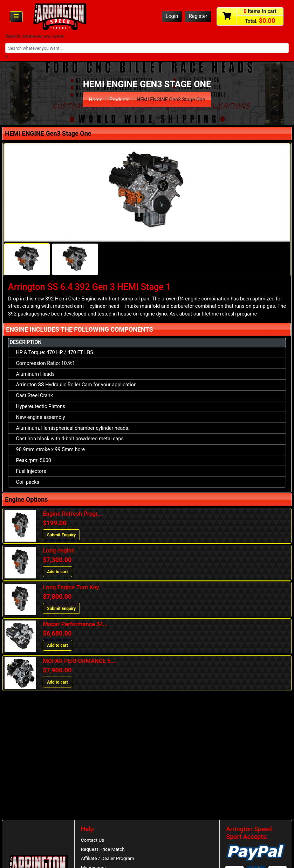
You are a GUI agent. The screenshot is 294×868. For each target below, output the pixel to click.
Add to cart (57, 572)
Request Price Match (103, 849)
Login (172, 16)
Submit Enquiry (61, 535)
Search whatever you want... (37, 37)
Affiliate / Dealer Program (108, 859)
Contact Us (93, 840)
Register (198, 16)
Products (119, 100)
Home (95, 100)
